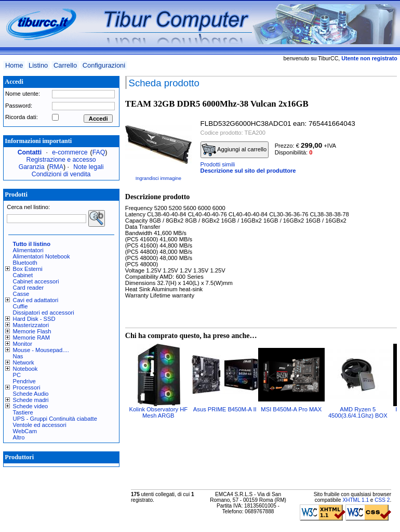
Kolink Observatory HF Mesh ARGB (159, 412)
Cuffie (21, 306)
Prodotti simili (218, 164)
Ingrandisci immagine (158, 178)
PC (17, 375)
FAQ (99, 152)
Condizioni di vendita (61, 174)
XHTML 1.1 (356, 500)
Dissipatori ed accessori (44, 313)
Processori (27, 387)
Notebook (25, 369)
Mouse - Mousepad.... (41, 350)
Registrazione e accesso (61, 160)
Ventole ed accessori (40, 425)
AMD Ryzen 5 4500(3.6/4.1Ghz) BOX (358, 412)
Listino (38, 65)
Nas (18, 356)
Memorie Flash (32, 331)
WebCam (25, 431)
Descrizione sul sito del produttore (248, 171)
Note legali (88, 167)
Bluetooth (25, 263)
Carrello (65, 65)
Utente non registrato (369, 58)
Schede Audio (31, 394)
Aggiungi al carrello (234, 150)
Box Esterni (28, 269)
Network (24, 362)
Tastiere (23, 412)
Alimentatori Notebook (42, 256)
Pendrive (24, 381)
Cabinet (23, 275)
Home (14, 65)
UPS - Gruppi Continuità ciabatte (55, 419)
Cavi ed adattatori (36, 300)
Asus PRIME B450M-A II (225, 409)
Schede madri (31, 400)
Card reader (29, 288)
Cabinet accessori (36, 281)
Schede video (31, 406)
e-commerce (70, 152)
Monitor (23, 344)
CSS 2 (382, 500)
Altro (19, 437)
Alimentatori (28, 250)
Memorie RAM (31, 338)
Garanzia (32, 167)
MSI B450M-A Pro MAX (291, 409)
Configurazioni (104, 65)
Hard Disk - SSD (34, 319)
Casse (21, 294)
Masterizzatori (31, 325)
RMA (56, 167)
